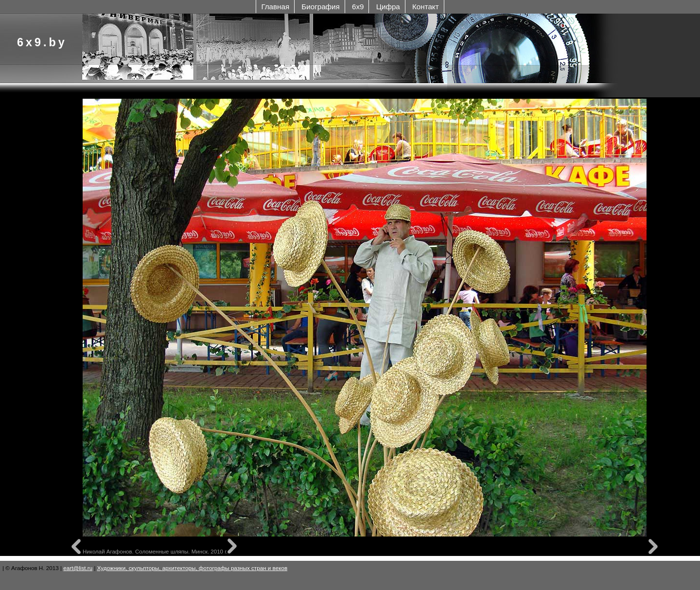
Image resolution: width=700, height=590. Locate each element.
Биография (320, 7)
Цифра (388, 7)
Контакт (426, 7)
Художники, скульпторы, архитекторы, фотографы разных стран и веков (192, 568)
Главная (275, 7)
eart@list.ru (78, 568)
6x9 (358, 7)
